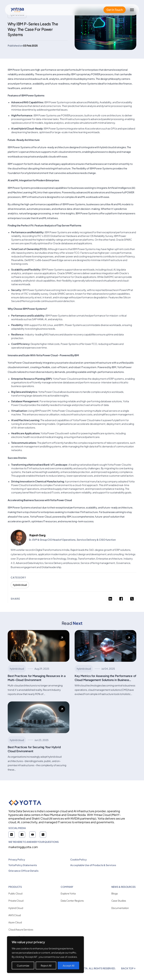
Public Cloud (15, 893)
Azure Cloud (15, 922)
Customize (23, 965)
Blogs (115, 893)
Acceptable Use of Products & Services (93, 865)
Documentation (120, 908)
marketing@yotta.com (23, 847)
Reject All (46, 965)
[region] (45, 955)
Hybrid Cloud (16, 908)
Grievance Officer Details (23, 871)
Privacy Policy (17, 859)
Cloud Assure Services (21, 929)
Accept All (69, 965)
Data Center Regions (72, 901)
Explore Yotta (68, 893)
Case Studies (119, 901)
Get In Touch (115, 10)
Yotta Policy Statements (23, 865)
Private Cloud (16, 901)
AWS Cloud (15, 915)
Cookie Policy (78, 859)
